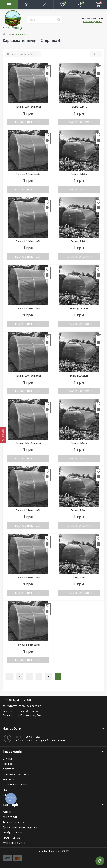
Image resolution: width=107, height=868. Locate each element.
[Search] (59, 20)
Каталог (8, 812)
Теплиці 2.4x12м (79, 376)
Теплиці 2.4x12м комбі (28, 443)
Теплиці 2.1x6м (79, 174)
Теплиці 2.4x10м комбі (28, 376)
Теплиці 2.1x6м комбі (28, 241)
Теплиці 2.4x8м (79, 578)
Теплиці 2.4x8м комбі (28, 645)
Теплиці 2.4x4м (79, 443)
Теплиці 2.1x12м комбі (28, 107)
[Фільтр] (3, 435)
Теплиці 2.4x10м (79, 309)
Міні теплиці (10, 817)
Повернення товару (15, 784)
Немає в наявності (28, 122)
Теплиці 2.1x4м (79, 107)
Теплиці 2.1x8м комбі (28, 309)
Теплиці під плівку (13, 822)
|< (9, 677)
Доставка (8, 769)
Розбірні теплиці (13, 832)
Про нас (7, 764)
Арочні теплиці (12, 838)
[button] (45, 4)
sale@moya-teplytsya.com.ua (22, 706)
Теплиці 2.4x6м (79, 510)
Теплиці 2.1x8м (79, 241)
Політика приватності (16, 774)
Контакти (8, 779)
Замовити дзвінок (92, 21)
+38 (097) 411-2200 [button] (17, 700)
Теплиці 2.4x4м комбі (28, 510)
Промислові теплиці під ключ (20, 827)
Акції (5, 790)
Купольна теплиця (14, 843)
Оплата (7, 759)
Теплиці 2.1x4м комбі (28, 174)
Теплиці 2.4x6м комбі (28, 578)
